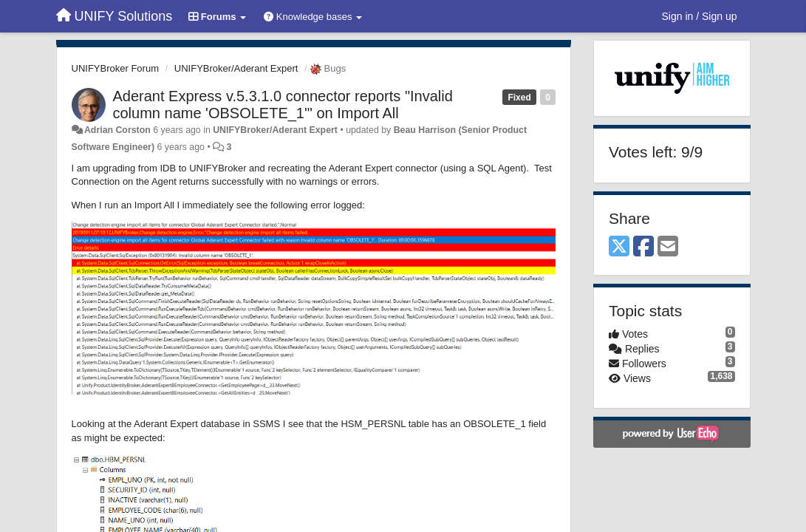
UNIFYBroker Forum (115, 68)
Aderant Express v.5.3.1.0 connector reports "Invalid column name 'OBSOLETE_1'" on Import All (283, 105)
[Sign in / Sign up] (700, 16)
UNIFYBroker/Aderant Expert (236, 68)
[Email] (668, 247)
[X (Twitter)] (619, 247)
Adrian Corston (117, 130)
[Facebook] (643, 247)
